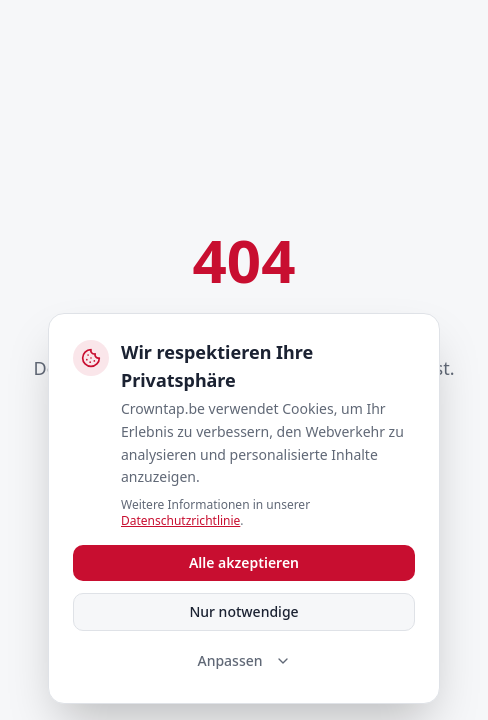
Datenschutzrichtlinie (180, 520)
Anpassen (243, 660)
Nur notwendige (243, 611)
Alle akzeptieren (244, 562)
